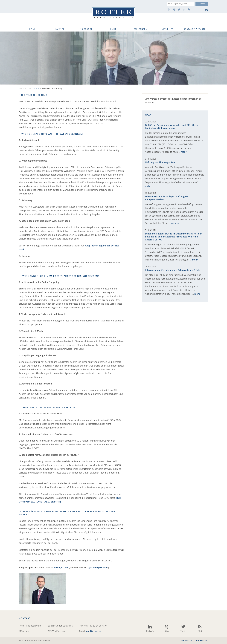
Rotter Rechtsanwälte (113, 13)
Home (32, 29)
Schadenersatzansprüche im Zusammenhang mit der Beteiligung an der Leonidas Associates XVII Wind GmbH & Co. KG (173, 237)
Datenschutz (188, 640)
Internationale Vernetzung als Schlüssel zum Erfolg (172, 270)
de (207, 10)
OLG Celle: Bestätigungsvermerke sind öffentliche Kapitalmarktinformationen (172, 127)
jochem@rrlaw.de (99, 567)
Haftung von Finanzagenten (160, 162)
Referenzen (141, 29)
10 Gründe (87, 29)
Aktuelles (167, 29)
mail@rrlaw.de (94, 631)
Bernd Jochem (61, 567)
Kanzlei (59, 29)
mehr (184, 152)
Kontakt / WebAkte (195, 29)
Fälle (113, 29)
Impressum (202, 640)
